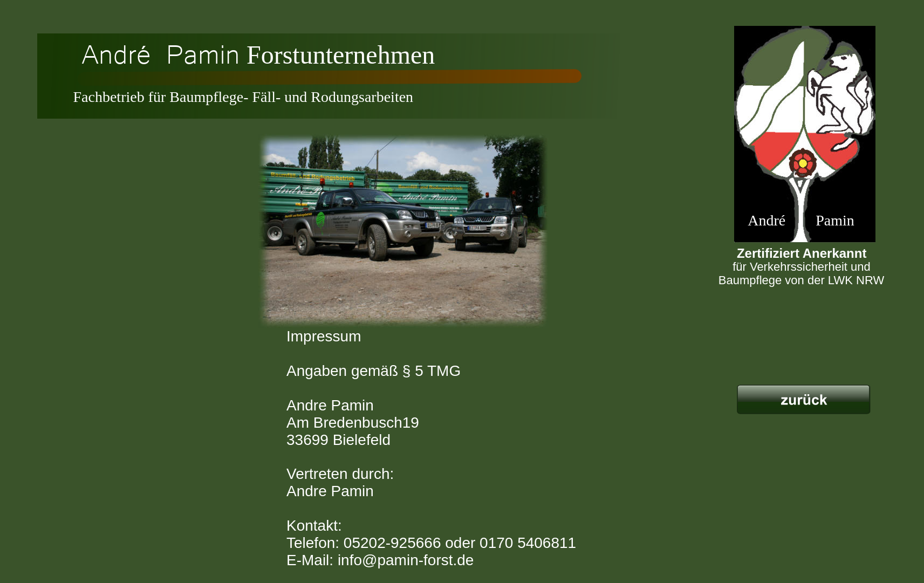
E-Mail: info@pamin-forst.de (380, 560)
